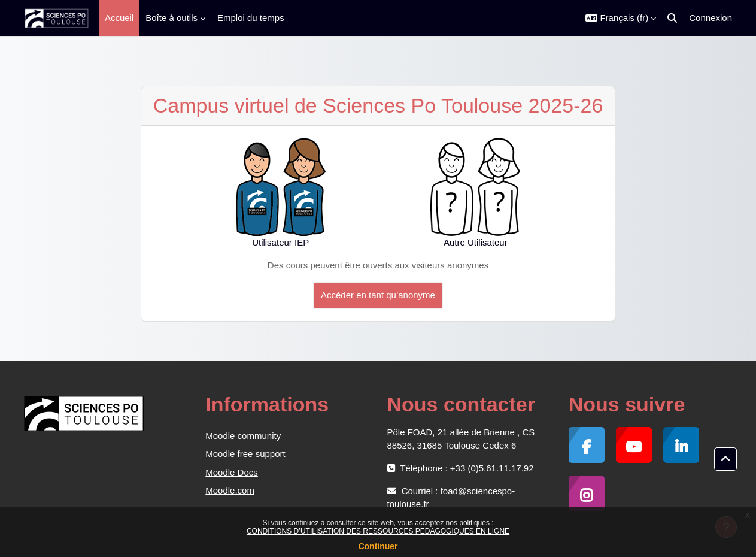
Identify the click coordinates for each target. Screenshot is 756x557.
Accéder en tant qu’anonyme (378, 295)
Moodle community (243, 436)
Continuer (378, 546)
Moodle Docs (232, 472)
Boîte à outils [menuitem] (171, 18)
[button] (621, 18)
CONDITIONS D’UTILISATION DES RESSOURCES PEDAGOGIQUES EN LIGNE (378, 531)
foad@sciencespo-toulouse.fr (451, 497)
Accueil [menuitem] (119, 18)
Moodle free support (245, 454)
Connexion (711, 18)
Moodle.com (230, 490)
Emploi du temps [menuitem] (251, 18)
